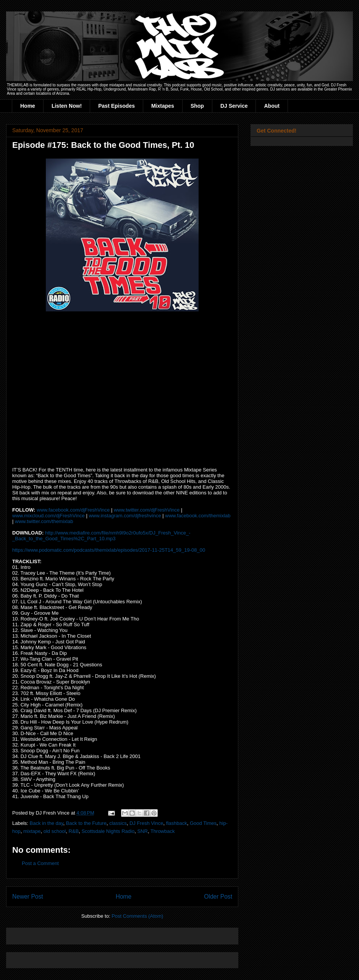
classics (118, 823)
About (272, 106)
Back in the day (47, 823)
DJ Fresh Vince (146, 823)
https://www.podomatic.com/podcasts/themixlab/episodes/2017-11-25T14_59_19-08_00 (109, 550)
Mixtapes (163, 106)
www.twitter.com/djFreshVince (147, 510)
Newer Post (28, 897)
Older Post (218, 897)
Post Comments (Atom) (137, 916)
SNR (142, 831)
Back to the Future (86, 823)
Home (28, 106)
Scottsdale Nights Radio (108, 831)
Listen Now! (67, 106)
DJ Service (234, 106)
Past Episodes (116, 106)
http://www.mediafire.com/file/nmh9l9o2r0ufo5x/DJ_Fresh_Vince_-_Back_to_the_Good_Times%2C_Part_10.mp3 (101, 536)
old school (55, 831)
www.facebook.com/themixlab (198, 516)
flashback (177, 823)
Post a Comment (40, 863)
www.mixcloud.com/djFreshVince (49, 516)
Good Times (203, 823)
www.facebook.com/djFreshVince (73, 510)
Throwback (163, 831)
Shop (197, 106)
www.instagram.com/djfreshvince (125, 516)
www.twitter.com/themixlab (44, 521)
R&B (74, 831)
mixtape (32, 831)
